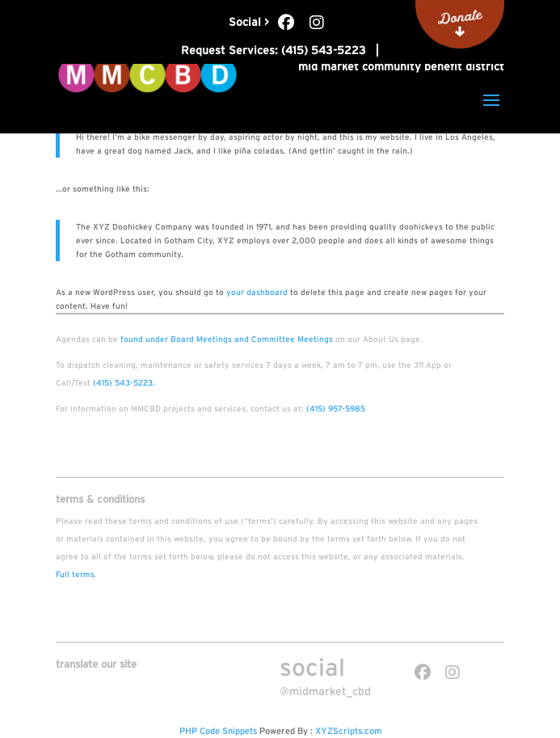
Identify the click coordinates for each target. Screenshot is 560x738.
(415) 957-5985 (336, 409)
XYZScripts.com (348, 731)
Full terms (75, 574)
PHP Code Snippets (218, 731)
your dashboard (257, 292)
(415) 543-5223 (324, 50)
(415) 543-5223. (124, 383)
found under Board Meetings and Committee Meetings (227, 339)
